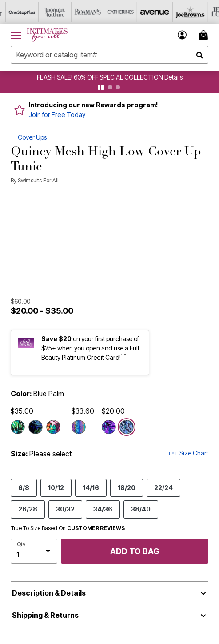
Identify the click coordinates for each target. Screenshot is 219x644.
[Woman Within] (49, 12)
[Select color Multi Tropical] (53, 427)
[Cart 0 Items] (205, 35)
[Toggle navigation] (16, 35)
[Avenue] (148, 12)
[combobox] (109, 55)
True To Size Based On (68, 528)
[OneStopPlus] (16, 12)
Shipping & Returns (45, 615)
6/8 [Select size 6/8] (24, 487)
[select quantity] (34, 551)
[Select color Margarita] (18, 427)
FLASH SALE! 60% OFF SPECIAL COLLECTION (101, 77)
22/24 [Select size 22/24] (163, 487)
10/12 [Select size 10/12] (56, 487)
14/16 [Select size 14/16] (91, 487)
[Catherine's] (115, 12)
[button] (182, 35)
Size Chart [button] (189, 453)
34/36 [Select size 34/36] (103, 509)
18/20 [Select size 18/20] (127, 487)
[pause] (101, 87)
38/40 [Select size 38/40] (141, 509)
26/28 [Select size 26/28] (28, 509)
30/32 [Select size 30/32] (65, 509)
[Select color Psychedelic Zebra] (79, 427)
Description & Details (49, 593)
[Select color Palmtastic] (109, 427)
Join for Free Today (57, 115)
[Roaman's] (82, 12)
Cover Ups (32, 137)
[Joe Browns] (181, 12)
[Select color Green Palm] (36, 427)
